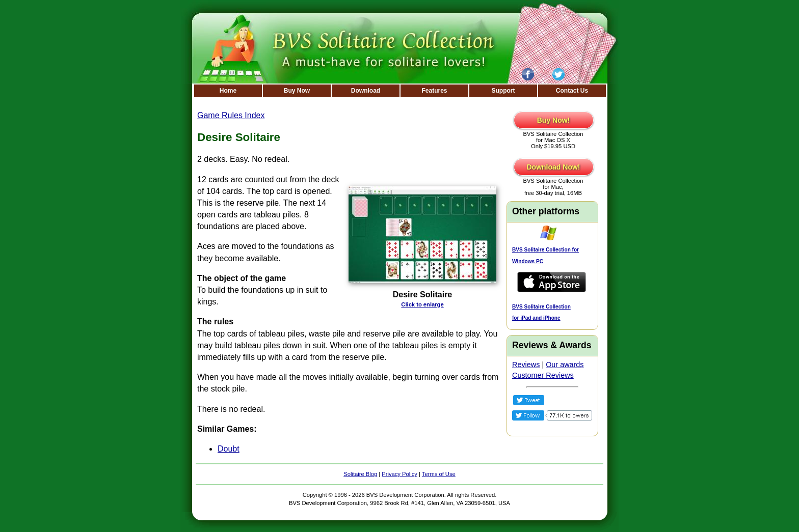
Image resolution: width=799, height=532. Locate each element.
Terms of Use (439, 474)
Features (434, 91)
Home (228, 91)
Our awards (565, 365)
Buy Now (297, 91)
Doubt (229, 449)
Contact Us (572, 91)
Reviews (526, 365)
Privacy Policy (400, 474)
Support (503, 91)
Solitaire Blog (360, 474)
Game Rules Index (231, 115)
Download (366, 91)
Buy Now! (554, 120)
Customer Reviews (543, 375)
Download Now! (554, 167)
